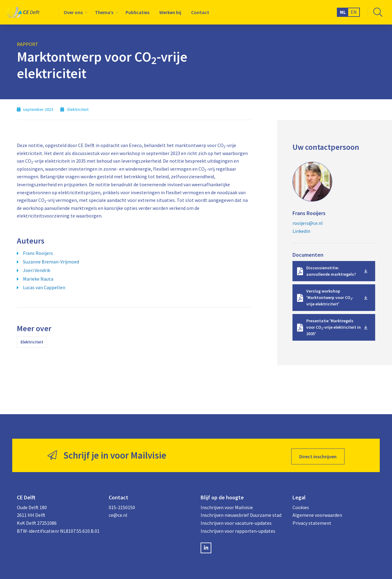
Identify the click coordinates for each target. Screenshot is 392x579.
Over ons (73, 12)
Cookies (301, 505)
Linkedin (301, 231)
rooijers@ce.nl (308, 223)
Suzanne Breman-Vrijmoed (51, 262)
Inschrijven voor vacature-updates (236, 521)
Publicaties (138, 12)
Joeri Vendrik (37, 270)
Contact (200, 12)
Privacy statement (312, 521)
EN (354, 12)
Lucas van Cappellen (44, 287)
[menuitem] (74, 12)
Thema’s (104, 12)
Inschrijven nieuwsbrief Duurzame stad (241, 513)
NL (343, 12)
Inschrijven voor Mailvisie (227, 505)
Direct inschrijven (318, 454)
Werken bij (170, 12)
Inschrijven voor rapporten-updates (238, 529)
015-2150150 (122, 505)
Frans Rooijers (38, 253)
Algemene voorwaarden (317, 513)
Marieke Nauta (38, 279)
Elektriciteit (32, 342)
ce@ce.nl (118, 513)
